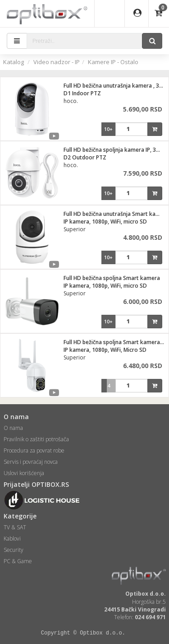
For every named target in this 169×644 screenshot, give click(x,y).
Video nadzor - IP (57, 62)
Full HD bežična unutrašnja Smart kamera (116, 214)
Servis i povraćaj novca (31, 462)
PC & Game (18, 561)
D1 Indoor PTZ (82, 93)
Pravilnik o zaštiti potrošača (36, 439)
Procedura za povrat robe (34, 450)
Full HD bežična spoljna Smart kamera (112, 278)
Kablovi (12, 539)
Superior (75, 229)
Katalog (14, 62)
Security (14, 550)
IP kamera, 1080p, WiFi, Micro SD (105, 350)
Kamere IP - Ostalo (113, 62)
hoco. (71, 101)
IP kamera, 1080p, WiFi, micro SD (105, 222)
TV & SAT (15, 527)
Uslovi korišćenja (24, 473)
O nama (13, 428)
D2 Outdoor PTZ (85, 157)
